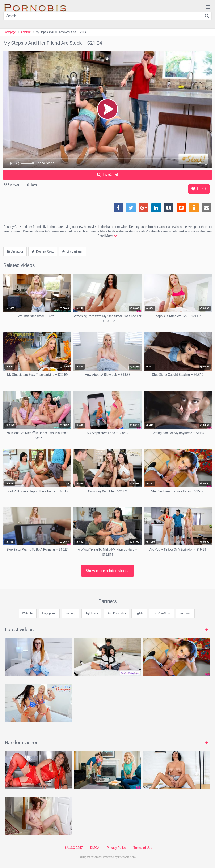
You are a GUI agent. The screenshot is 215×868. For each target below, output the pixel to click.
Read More (107, 236)
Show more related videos (108, 571)
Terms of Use (143, 848)
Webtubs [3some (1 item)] (28, 613)
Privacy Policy (116, 848)
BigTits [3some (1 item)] (139, 613)
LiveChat (107, 174)
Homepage (10, 32)
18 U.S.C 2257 (73, 848)
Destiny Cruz (43, 252)
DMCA (95, 848)
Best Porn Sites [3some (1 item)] (116, 613)
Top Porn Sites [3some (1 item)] (161, 613)
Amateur (26, 32)
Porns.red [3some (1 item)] (185, 613)
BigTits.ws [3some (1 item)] (91, 613)
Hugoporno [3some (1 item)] (49, 613)
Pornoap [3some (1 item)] (71, 613)
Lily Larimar (72, 252)
